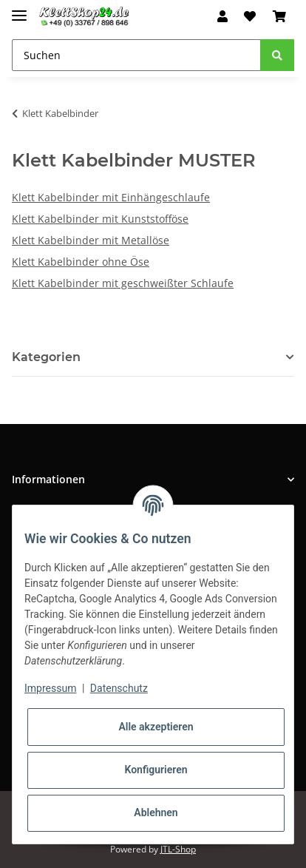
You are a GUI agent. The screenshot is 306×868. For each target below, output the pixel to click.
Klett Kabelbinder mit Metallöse (91, 240)
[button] (222, 16)
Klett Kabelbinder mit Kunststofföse (100, 219)
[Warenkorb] (279, 16)
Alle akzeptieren (156, 727)
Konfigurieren (156, 770)
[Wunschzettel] (250, 16)
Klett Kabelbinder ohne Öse (81, 262)
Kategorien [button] (46, 357)
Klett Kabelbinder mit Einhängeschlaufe (111, 197)
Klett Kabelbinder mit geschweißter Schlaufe (123, 283)
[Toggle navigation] (19, 9)
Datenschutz (119, 688)
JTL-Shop (178, 849)
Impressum (50, 688)
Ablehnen (156, 813)
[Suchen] (136, 55)
